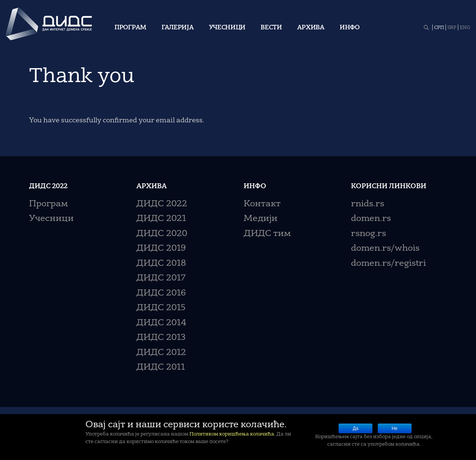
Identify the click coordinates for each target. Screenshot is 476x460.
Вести (271, 28)
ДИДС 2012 (161, 353)
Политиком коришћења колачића (232, 434)
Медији (261, 219)
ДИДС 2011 (161, 368)
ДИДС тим (267, 234)
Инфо (350, 28)
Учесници (227, 28)
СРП (439, 28)
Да (356, 428)
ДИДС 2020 (162, 234)
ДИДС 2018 (161, 264)
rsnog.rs (368, 234)
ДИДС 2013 (161, 338)
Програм (130, 28)
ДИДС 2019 (161, 249)
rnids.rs (368, 204)
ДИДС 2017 (161, 278)
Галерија (178, 28)
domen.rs (371, 219)
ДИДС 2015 (161, 308)
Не (394, 428)
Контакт (262, 204)
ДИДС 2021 (161, 219)
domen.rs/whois (385, 249)
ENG (465, 28)
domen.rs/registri (388, 264)
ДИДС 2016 (161, 293)
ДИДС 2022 (162, 204)
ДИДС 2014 (161, 323)
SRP (452, 28)
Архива (311, 28)
